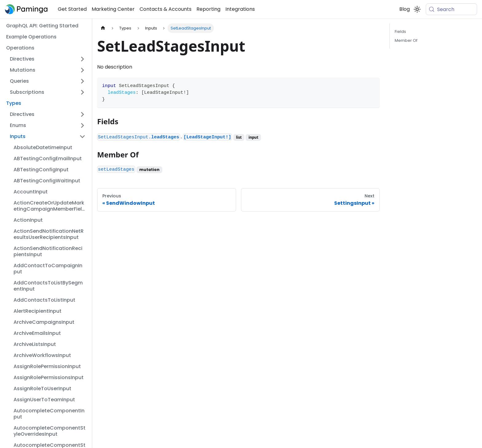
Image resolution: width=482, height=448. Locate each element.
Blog (405, 9)
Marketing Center (113, 9)
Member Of (406, 40)
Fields (400, 32)
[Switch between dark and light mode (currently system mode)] (417, 9)
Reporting (208, 9)
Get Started (72, 9)
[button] (48, 59)
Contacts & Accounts (166, 9)
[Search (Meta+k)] (451, 9)
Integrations (240, 9)
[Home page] (103, 28)
